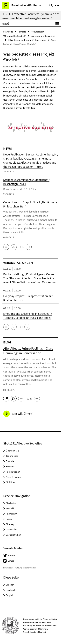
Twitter (11, 555)
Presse (9, 519)
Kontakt (10, 508)
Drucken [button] (10, 585)
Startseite (8, 32)
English (10, 595)
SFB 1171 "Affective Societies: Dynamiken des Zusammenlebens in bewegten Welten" (30, 16)
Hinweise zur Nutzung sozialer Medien (20, 568)
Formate (22, 32)
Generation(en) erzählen (43, 36)
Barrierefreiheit (14, 535)
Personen (10, 466)
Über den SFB (13, 451)
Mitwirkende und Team (19, 40)
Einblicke (10, 482)
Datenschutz (12, 529)
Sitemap (10, 524)
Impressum (11, 514)
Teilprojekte (12, 456)
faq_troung (41, 40)
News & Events (13, 477)
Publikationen (13, 472)
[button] (6, 247)
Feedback (11, 590)
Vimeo (11, 561)
